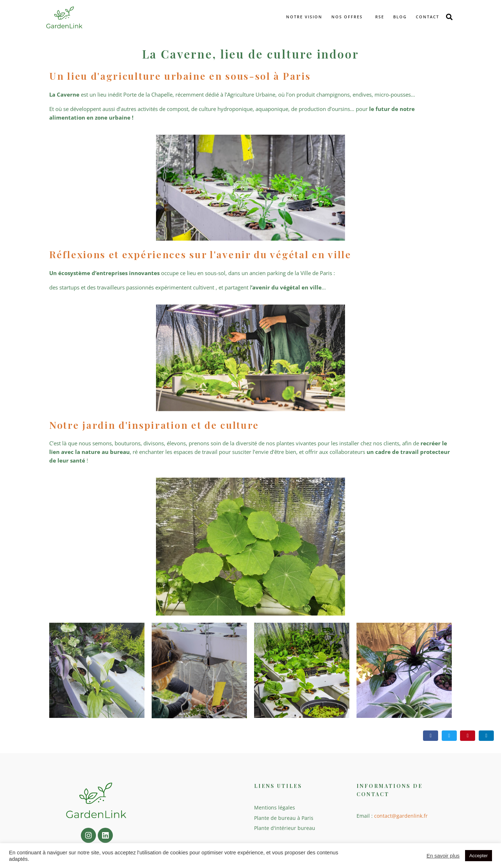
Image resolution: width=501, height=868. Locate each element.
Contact (428, 17)
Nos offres (347, 17)
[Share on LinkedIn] (486, 736)
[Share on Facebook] (431, 736)
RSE (380, 17)
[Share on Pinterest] (468, 736)
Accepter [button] (479, 856)
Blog (400, 17)
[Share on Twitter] (449, 736)
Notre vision (304, 17)
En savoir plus (443, 856)
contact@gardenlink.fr (401, 816)
